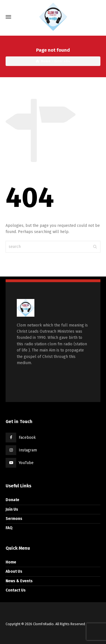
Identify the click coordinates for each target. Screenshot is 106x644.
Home (11, 562)
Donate (12, 500)
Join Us (12, 509)
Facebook (27, 438)
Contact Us (16, 590)
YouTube (26, 463)
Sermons (14, 519)
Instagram (28, 450)
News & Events (19, 581)
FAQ (9, 528)
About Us (14, 571)
